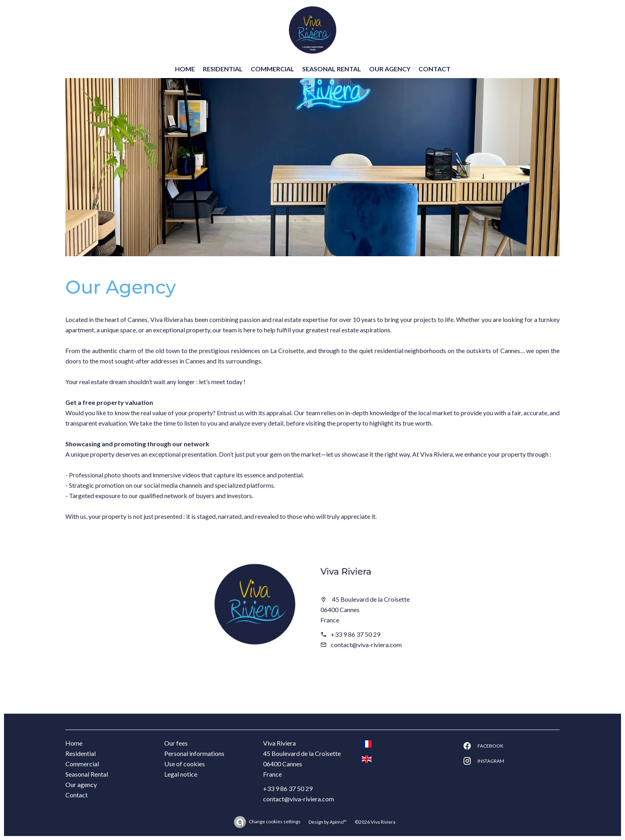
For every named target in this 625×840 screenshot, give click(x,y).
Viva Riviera (346, 572)
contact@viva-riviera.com (366, 645)
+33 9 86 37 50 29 (356, 634)
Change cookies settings (275, 821)
